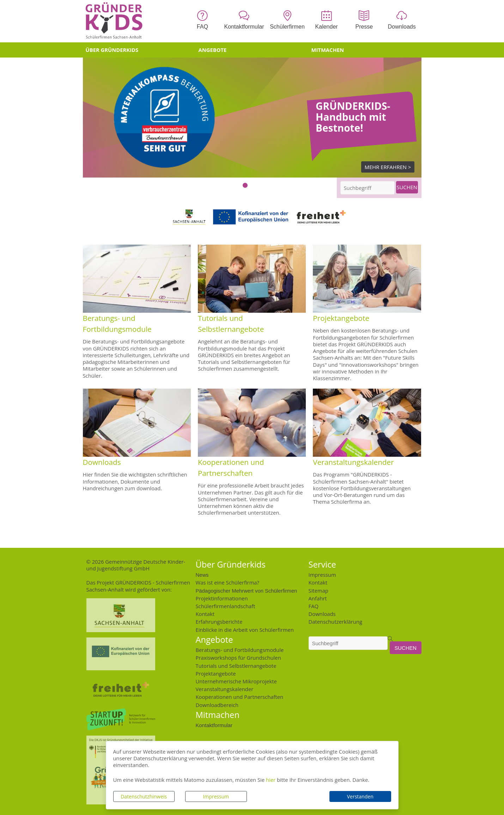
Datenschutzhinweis (144, 796)
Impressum (216, 796)
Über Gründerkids (112, 50)
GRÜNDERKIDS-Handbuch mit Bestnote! (353, 117)
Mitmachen (328, 50)
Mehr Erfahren (386, 167)
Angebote (213, 50)
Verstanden (360, 796)
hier (271, 780)
